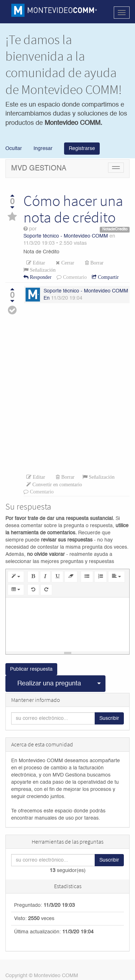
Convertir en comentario (57, 484)
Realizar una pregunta (49, 684)
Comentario (74, 277)
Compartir (108, 277)
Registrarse (82, 149)
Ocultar (14, 149)
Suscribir (109, 718)
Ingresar (42, 149)
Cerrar (67, 263)
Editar (38, 263)
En (47, 298)
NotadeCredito (115, 229)
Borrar (96, 263)
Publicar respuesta (31, 669)
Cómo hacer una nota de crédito (73, 209)
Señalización (42, 270)
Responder (40, 277)
